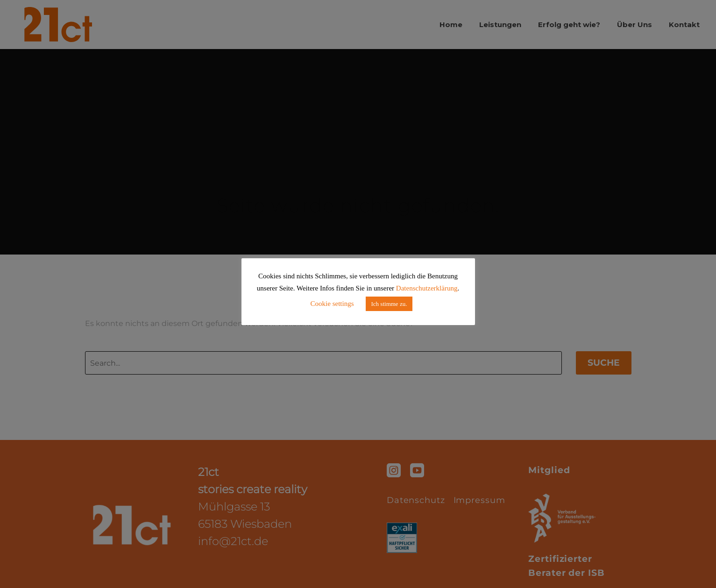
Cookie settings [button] (332, 304)
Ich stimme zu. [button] (389, 304)
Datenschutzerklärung (427, 288)
